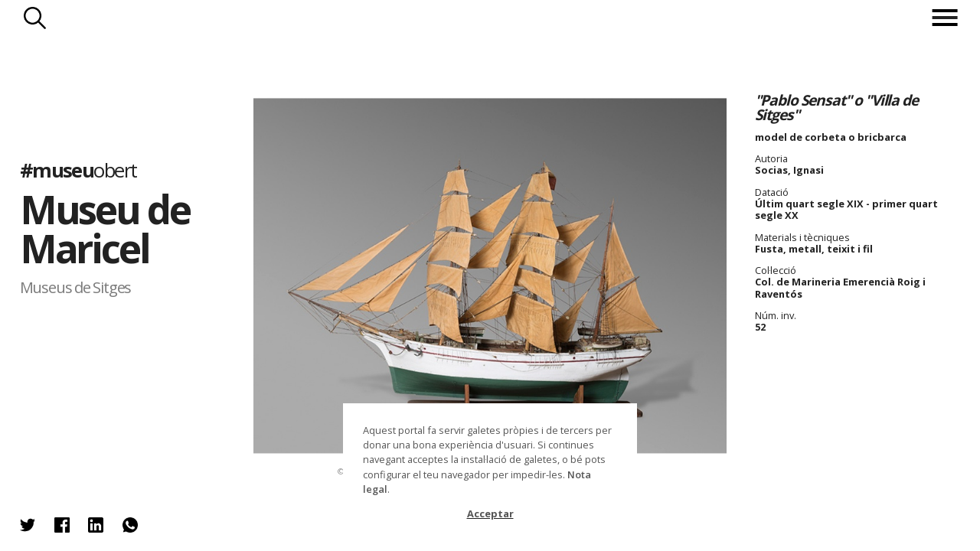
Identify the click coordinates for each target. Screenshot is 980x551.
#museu (78, 170)
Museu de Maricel (105, 229)
